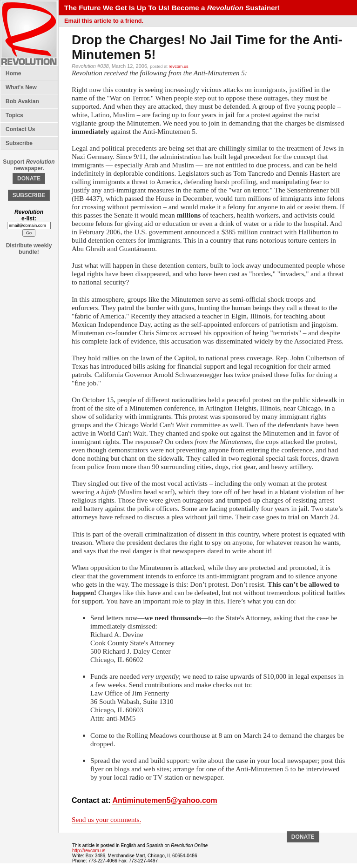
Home (13, 73)
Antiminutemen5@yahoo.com (165, 800)
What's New (21, 87)
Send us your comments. (106, 819)
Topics (14, 115)
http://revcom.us (89, 851)
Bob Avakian (22, 101)
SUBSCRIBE (29, 195)
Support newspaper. (29, 165)
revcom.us (178, 66)
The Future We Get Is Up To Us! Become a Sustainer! (172, 8)
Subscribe (19, 143)
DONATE (29, 179)
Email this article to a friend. (104, 21)
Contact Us (20, 129)
